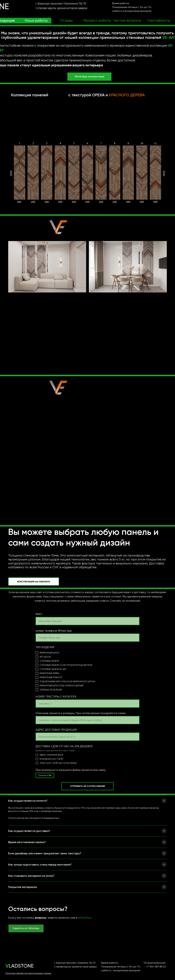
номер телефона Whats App (54, 631)
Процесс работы (97, 20)
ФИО (39, 614)
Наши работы (36, 20)
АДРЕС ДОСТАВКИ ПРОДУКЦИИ (56, 730)
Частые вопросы (127, 20)
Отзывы (66, 20)
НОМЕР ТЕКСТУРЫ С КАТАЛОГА (56, 697)
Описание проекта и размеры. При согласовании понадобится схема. (81, 713)
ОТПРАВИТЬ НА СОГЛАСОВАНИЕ (87, 786)
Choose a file (45, 775)
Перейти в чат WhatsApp (26, 928)
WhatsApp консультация (89, 76)
